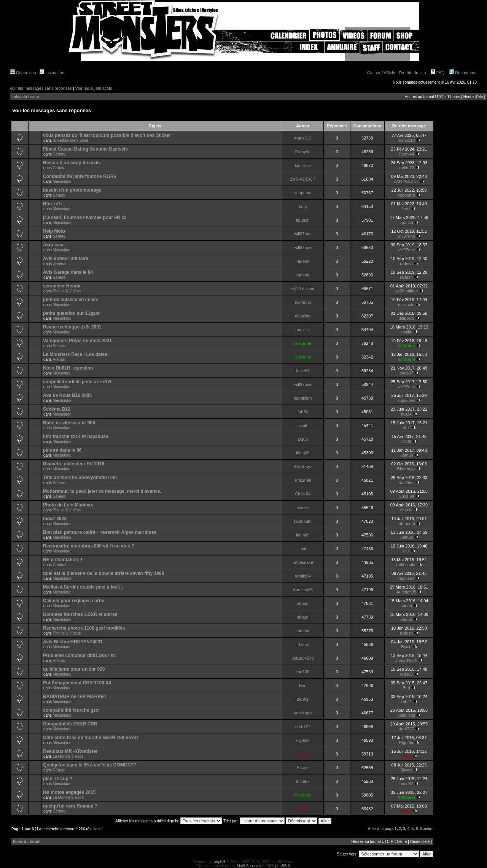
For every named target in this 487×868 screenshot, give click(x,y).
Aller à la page (381, 829)
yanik (303, 754)
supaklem (303, 398)
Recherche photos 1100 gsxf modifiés (84, 628)
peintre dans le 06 (62, 450)
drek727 (303, 727)
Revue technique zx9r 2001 (72, 327)
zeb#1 (303, 699)
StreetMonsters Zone (71, 140)
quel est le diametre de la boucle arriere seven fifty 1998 (103, 573)
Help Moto (54, 231)
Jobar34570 (303, 658)
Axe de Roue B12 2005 (67, 395)
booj (303, 206)
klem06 (303, 453)
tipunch (303, 220)
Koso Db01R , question (68, 368)
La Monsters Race (68, 756)
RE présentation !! (63, 560)
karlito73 (303, 165)
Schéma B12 (56, 409)
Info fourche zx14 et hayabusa (76, 436)
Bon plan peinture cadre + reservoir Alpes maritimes (100, 532)
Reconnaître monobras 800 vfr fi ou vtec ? (88, 546)
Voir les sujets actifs (94, 88)
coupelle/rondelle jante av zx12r (77, 382)
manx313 (303, 138)
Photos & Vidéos (67, 291)
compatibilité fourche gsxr (72, 710)
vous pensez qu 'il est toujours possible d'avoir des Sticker (107, 135)
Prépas (59, 346)
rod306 (303, 672)
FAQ (438, 73)
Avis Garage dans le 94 (68, 272)
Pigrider (303, 740)
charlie (303, 508)
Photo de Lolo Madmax (68, 505)
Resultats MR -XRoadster (70, 751)
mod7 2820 (55, 519)
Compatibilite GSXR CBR (70, 724)
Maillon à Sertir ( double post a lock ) (83, 587)
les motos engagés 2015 (69, 792)
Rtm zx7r (53, 204)
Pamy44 (303, 152)
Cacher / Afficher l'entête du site (397, 73)
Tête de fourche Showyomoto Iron (80, 478)
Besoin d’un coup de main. (72, 163)
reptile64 (303, 576)
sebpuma (303, 193)
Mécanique (62, 182)
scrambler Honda (62, 286)
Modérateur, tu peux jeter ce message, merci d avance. (102, 491)
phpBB (220, 862)
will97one (303, 234)
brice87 (303, 371)
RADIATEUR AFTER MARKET (75, 697)
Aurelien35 (303, 590)
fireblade (303, 795)
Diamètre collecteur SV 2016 (74, 464)
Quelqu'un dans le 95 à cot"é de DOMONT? (90, 765)
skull (303, 425)
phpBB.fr (283, 866)
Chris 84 (303, 494)
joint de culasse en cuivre (71, 300)
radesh (303, 261)
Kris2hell (303, 480)
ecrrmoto (303, 302)
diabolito (303, 316)
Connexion (23, 73)
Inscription (52, 73)
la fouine (303, 343)
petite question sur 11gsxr (71, 313)
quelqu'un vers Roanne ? (70, 806)
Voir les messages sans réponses (41, 88)
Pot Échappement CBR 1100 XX (77, 683)
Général (60, 154)
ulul (303, 549)
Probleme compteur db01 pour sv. (80, 655)
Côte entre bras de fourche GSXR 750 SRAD (91, 738)
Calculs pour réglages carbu (74, 601)
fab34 (303, 412)
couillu (303, 330)
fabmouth (303, 521)
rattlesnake (303, 562)
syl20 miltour (303, 289)
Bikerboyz (303, 467)
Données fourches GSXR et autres (80, 614)
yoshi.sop (303, 713)
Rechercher (463, 73)
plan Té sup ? (58, 779)
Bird (303, 686)
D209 (303, 439)
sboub (303, 603)
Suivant (427, 829)
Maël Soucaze (249, 866)
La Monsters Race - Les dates (75, 354)
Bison (303, 644)
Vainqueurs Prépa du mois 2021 (77, 341)
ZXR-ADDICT (303, 179)
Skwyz (303, 768)
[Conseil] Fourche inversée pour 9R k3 (85, 217)
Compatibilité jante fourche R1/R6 (80, 176)
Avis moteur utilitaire (66, 259)
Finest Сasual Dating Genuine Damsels (85, 149)
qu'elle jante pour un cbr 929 (74, 669)
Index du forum (25, 97)
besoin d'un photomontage (72, 190)
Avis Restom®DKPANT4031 (73, 642)
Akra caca (54, 245)
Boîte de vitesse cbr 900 (69, 423)
